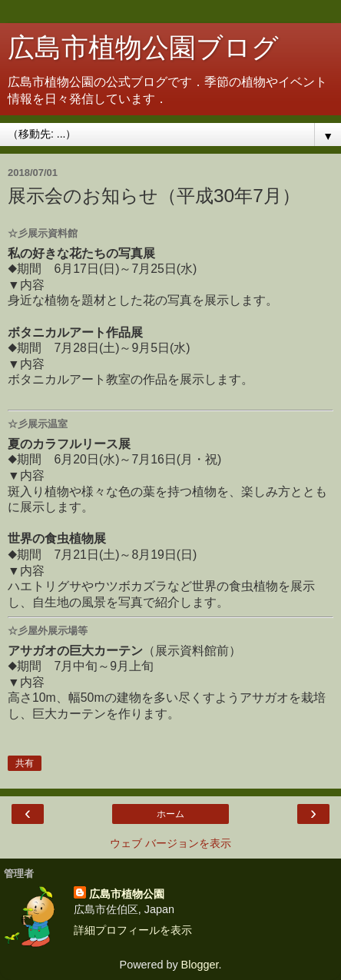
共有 (25, 763)
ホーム (170, 814)
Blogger (200, 965)
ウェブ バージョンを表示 (170, 843)
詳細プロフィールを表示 (133, 930)
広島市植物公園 (127, 894)
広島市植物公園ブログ (143, 48)
